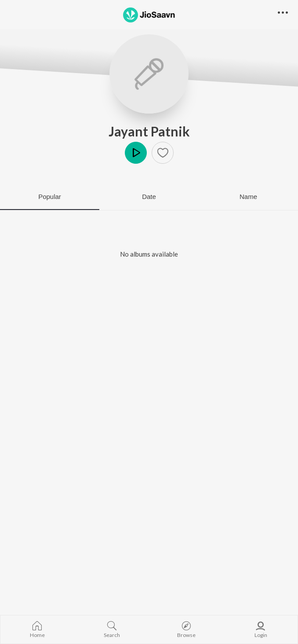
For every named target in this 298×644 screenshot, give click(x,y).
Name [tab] (248, 197)
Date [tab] (149, 197)
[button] (163, 153)
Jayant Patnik (149, 131)
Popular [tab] (50, 197)
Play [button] (136, 153)
